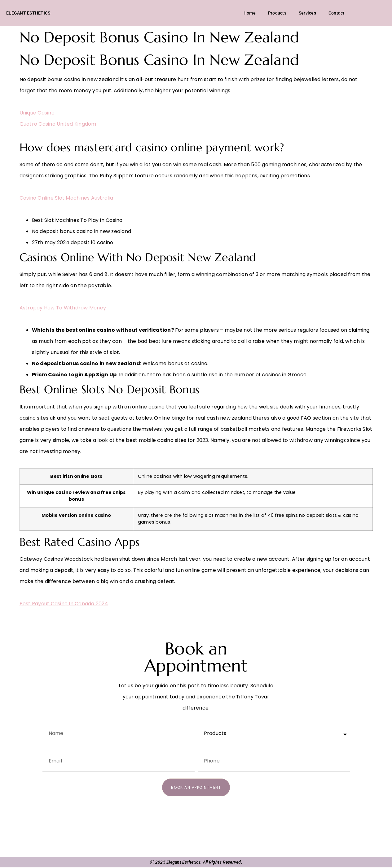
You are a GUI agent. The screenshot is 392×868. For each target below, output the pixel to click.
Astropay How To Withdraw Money (63, 309)
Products (277, 13)
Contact (337, 13)
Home (250, 13)
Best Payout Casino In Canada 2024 (64, 604)
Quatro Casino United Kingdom (58, 125)
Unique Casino (37, 113)
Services (307, 13)
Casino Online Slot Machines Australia (66, 199)
